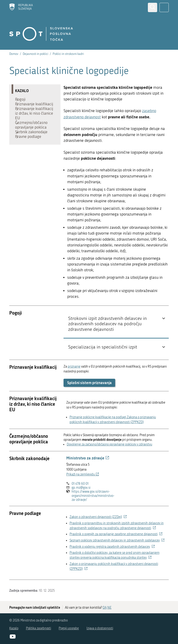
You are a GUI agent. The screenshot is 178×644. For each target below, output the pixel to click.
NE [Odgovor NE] (109, 608)
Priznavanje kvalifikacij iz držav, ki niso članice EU (33, 124)
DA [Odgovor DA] (105, 608)
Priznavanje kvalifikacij (27, 110)
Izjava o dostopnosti (100, 628)
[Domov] (21, 7)
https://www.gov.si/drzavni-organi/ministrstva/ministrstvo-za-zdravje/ (93, 496)
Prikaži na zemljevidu (83, 474)
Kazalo (14, 628)
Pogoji (23, 100)
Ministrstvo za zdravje (88, 458)
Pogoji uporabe (69, 628)
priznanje (74, 367)
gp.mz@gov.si (81, 488)
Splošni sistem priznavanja (89, 383)
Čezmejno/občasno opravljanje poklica (34, 138)
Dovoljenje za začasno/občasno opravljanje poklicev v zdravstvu (110, 444)
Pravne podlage (30, 154)
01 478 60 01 (80, 484)
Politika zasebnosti (39, 628)
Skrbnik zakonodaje (34, 147)
